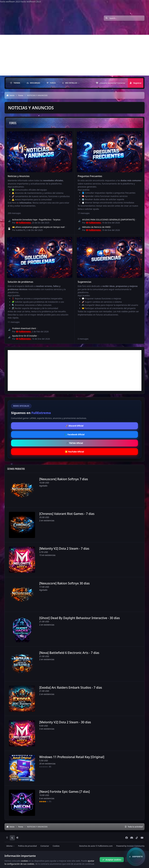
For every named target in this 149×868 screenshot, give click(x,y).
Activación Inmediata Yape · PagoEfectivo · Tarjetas (36, 220)
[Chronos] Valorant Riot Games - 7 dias (67, 514)
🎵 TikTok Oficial (74, 443)
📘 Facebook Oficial (74, 434)
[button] (136, 857)
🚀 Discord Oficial (75, 426)
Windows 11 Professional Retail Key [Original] (72, 757)
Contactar (45, 846)
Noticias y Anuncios (19, 176)
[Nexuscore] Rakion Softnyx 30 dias (64, 583)
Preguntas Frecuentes (90, 176)
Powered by (130, 846)
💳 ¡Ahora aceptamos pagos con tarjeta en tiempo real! (38, 227)
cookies (24, 861)
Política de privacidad (27, 846)
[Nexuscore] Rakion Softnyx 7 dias (64, 479)
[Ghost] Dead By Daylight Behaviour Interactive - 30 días (79, 618)
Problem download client (24, 328)
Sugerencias (84, 282)
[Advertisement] (74, 55)
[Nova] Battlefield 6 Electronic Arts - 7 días (69, 653)
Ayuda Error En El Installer (25, 336)
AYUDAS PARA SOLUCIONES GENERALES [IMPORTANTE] (108, 220)
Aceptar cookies (112, 859)
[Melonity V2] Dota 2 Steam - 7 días (64, 548)
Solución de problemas (20, 282)
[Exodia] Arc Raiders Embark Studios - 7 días (70, 687)
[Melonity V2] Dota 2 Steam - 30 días (65, 722)
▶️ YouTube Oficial (74, 452)
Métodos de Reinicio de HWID (96, 227)
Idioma (10, 846)
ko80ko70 (21, 230)
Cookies (56, 846)
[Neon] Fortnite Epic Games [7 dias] (64, 792)
